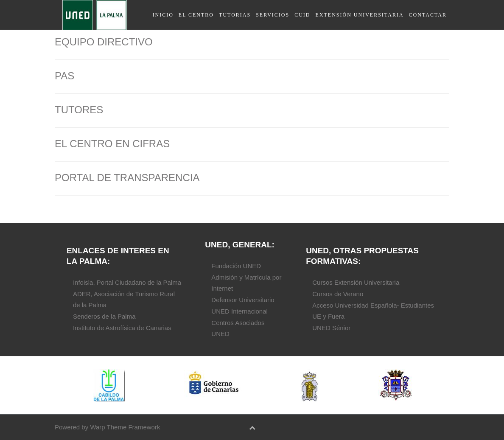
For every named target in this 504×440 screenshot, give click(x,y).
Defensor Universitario (243, 300)
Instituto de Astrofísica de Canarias (122, 328)
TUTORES (79, 110)
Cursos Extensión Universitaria (356, 282)
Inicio (163, 15)
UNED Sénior (331, 328)
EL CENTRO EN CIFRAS (112, 144)
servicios (273, 15)
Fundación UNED (236, 266)
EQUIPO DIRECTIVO (104, 42)
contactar (428, 15)
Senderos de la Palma (104, 316)
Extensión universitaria (360, 15)
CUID (302, 15)
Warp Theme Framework (125, 427)
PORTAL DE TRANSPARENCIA (127, 178)
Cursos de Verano (338, 294)
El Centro (196, 15)
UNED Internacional (239, 311)
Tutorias (235, 15)
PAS (64, 76)
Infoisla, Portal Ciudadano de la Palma (127, 282)
